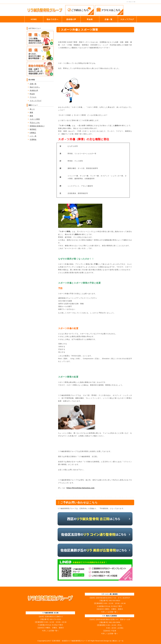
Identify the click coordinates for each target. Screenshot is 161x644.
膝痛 (31, 116)
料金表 (90, 19)
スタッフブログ (127, 19)
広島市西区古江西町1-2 (54, 617)
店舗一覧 (108, 19)
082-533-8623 (115, 601)
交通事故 (33, 139)
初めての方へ (53, 19)
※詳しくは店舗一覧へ (50, 631)
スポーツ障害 (35, 119)
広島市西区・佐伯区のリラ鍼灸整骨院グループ (70, 641)
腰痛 (31, 112)
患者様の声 (71, 19)
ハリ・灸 (33, 136)
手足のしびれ (35, 123)
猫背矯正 (33, 129)
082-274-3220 (55, 619)
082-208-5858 (115, 622)
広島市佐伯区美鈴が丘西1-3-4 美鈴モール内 (113, 619)
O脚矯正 (33, 133)
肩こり (32, 109)
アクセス (33, 97)
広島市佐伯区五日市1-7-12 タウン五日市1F (113, 598)
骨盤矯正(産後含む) (37, 126)
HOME (34, 19)
